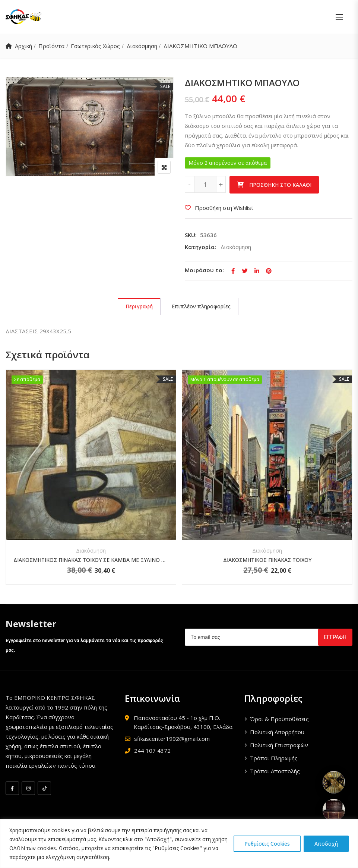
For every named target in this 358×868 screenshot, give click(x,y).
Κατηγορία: (200, 247)
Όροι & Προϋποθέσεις (279, 719)
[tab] (139, 306)
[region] (179, 844)
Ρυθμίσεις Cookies (267, 844)
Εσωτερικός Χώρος (95, 46)
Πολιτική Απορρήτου (277, 732)
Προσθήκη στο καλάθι (280, 185)
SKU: (191, 235)
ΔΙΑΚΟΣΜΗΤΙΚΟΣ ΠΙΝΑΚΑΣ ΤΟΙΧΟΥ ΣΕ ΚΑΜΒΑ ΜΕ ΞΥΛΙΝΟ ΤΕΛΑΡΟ (91, 560)
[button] (339, 17)
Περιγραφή (139, 306)
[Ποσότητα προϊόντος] (205, 184)
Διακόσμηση (142, 46)
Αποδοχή (326, 844)
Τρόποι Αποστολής (275, 771)
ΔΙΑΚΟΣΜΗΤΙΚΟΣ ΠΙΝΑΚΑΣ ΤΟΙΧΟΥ (267, 560)
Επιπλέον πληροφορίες (201, 306)
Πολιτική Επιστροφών (279, 745)
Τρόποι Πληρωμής (274, 758)
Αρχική (23, 46)
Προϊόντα (51, 46)
